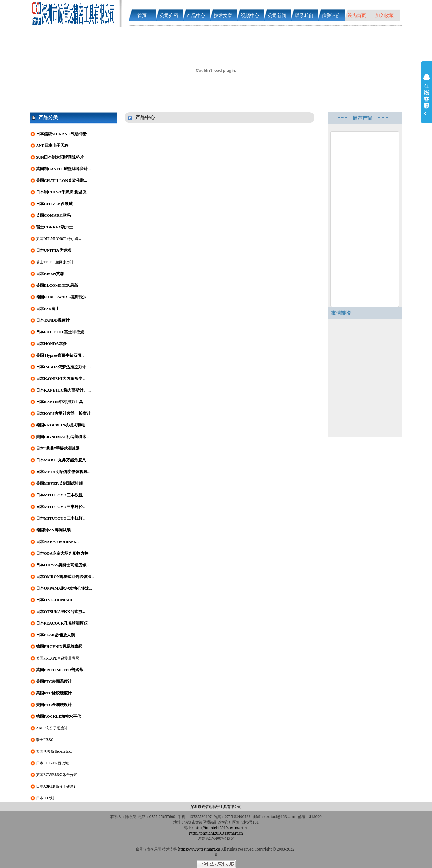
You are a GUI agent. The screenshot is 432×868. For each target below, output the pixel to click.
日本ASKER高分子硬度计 (57, 786)
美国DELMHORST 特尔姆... (58, 239)
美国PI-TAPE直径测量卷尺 (58, 658)
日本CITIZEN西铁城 (52, 763)
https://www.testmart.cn (199, 849)
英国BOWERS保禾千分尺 (57, 775)
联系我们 (304, 15)
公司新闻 (277, 15)
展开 (426, 99)
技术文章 (223, 15)
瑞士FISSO (45, 740)
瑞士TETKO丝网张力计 (55, 262)
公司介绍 (169, 15)
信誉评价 (331, 15)
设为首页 (357, 15)
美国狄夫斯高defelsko (54, 751)
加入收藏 (384, 15)
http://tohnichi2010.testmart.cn (222, 828)
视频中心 (250, 15)
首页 (142, 15)
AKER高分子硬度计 (52, 728)
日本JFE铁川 (46, 798)
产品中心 (196, 15)
